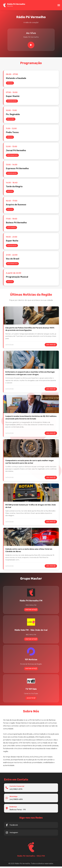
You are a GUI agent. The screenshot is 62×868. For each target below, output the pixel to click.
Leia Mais (51, 345)
